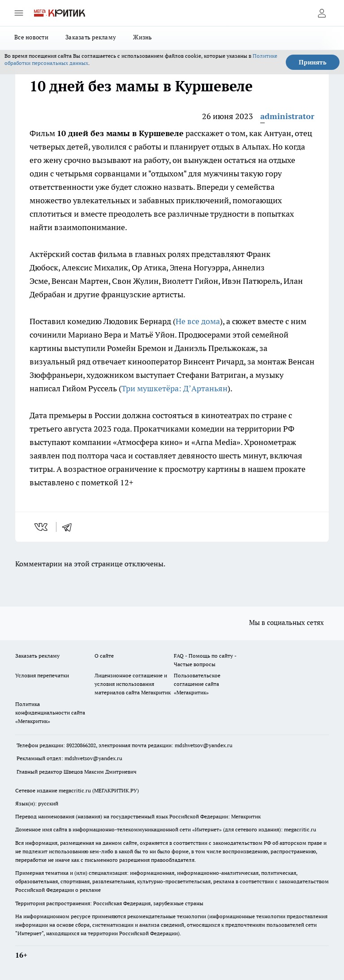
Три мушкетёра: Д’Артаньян (174, 388)
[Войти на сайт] (322, 13)
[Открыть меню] (19, 13)
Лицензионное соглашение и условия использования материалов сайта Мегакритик (133, 684)
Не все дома (198, 321)
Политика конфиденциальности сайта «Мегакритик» (50, 713)
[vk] (42, 527)
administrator (287, 116)
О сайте (104, 656)
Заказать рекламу (91, 37)
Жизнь (142, 37)
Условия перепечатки (42, 675)
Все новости (31, 37)
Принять (313, 62)
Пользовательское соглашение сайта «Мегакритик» (197, 684)
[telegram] (70, 527)
